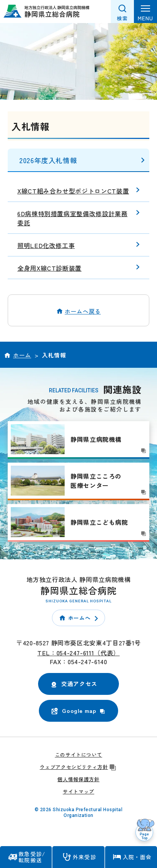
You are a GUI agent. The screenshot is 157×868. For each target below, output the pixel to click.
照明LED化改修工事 (46, 245)
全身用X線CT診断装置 (49, 268)
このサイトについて (79, 755)
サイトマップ (78, 791)
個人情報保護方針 (78, 779)
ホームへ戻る (83, 311)
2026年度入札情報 (48, 160)
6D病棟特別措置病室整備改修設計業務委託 (73, 218)
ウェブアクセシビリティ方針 (78, 767)
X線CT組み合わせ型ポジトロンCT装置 (73, 191)
